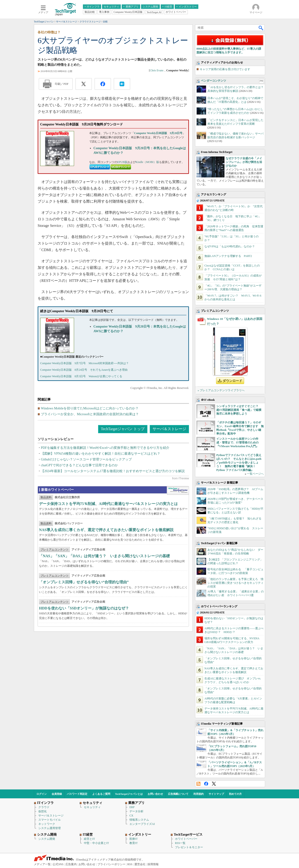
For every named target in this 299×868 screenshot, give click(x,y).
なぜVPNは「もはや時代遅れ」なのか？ (230, 246)
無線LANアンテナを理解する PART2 (228, 256)
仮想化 (43, 811)
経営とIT (89, 839)
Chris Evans (157, 70)
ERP (132, 807)
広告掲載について (178, 794)
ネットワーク (47, 824)
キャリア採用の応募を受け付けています (225, 69)
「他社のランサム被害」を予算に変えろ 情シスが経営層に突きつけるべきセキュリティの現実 (235, 583)
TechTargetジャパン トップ (123, 429)
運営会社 (140, 864)
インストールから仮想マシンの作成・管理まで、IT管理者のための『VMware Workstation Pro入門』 (237, 443)
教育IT (133, 843)
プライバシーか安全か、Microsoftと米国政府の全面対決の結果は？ (90, 414)
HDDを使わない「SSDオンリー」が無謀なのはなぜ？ (84, 608)
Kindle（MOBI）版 (147, 162)
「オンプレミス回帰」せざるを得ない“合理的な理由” (84, 582)
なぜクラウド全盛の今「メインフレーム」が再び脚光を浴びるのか (244, 162)
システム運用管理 (50, 828)
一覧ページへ (255, 474)
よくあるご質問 (101, 794)
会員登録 (57, 794)
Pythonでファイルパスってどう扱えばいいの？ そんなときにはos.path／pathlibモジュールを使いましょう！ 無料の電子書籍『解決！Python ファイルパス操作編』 (239, 463)
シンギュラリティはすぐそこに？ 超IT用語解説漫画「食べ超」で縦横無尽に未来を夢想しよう (239, 410)
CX (131, 816)
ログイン (42, 794)
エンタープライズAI (142, 824)
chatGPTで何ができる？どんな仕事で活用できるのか (79, 465)
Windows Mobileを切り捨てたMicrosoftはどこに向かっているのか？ (90, 408)
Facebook (206, 784)
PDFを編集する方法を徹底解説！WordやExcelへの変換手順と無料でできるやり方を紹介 (105, 448)
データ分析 (136, 811)
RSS (198, 784)
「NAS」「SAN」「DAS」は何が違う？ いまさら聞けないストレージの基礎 (104, 556)
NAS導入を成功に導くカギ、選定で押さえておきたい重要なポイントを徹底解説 (106, 530)
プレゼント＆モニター (189, 847)
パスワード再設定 (77, 794)
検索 (261, 28)
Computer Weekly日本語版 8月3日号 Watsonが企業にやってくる (81, 376)
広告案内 (71, 864)
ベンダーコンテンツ (214, 81)
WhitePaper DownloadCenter (178, 491)
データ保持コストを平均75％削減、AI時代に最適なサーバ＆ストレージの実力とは (108, 504)
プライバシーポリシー (111, 864)
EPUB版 (122, 162)
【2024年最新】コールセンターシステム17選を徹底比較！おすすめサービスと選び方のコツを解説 (113, 471)
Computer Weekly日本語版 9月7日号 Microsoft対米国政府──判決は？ (84, 363)
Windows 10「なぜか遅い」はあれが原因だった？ (235, 321)
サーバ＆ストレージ (169, 429)
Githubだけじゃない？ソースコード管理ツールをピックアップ (86, 459)
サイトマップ (216, 794)
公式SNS (58, 864)
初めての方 (235, 794)
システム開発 (47, 839)
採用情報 (153, 864)
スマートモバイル (50, 820)
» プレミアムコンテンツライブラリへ (221, 390)
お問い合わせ (155, 794)
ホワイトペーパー (186, 839)
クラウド (44, 807)
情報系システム (139, 820)
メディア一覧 (42, 864)
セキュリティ (92, 807)
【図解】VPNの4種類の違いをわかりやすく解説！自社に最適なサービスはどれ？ (101, 454)
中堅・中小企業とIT (96, 843)
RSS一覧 (180, 843)
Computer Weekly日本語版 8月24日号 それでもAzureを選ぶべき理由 (84, 370)
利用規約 (199, 794)
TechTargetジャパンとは (129, 794)
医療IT (133, 839)
